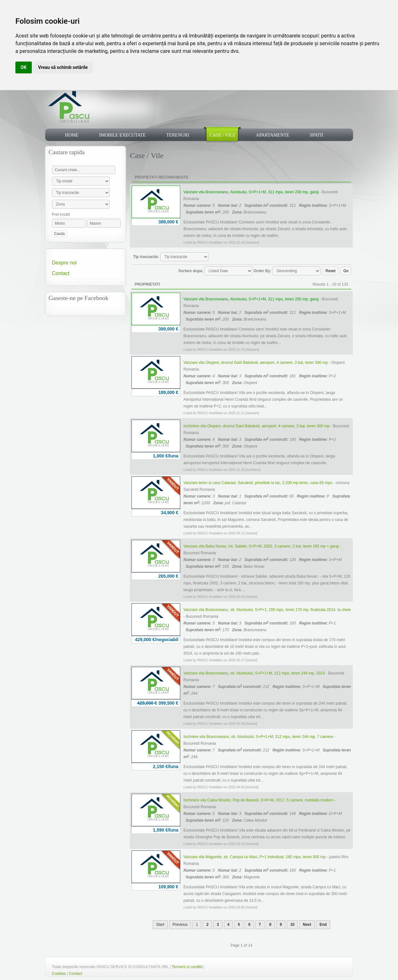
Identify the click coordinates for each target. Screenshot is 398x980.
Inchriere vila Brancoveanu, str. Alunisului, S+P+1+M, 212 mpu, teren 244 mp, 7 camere (258, 737)
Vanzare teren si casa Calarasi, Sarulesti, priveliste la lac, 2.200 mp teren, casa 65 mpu (258, 483)
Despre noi (64, 263)
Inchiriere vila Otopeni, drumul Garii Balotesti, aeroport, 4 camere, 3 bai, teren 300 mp (257, 426)
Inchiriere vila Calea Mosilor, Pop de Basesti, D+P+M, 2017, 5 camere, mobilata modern (258, 800)
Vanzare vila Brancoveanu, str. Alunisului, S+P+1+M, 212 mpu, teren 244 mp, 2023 (254, 673)
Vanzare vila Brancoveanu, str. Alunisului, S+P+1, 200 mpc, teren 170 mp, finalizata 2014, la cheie (267, 610)
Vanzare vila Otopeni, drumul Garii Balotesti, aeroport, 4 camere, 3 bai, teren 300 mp (256, 363)
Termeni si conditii (187, 967)
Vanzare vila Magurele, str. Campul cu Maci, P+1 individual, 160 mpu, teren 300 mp (254, 857)
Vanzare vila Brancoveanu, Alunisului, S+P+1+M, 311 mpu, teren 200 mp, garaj (251, 192)
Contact (61, 273)
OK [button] (24, 67)
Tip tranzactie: (146, 257)
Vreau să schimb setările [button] (63, 67)
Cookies (59, 974)
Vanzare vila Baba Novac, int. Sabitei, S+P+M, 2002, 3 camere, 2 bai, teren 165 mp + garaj (261, 546)
